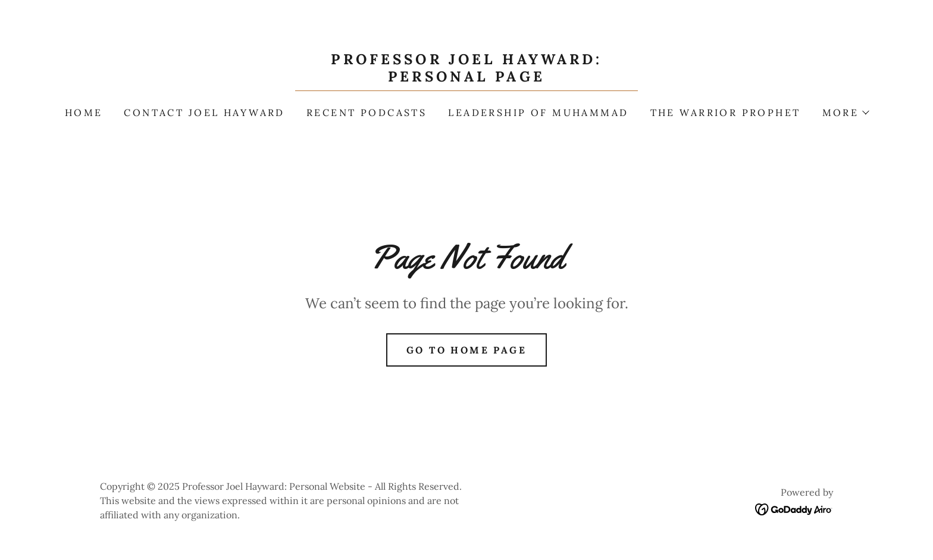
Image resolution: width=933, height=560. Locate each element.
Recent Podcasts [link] (367, 112)
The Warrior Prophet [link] (726, 112)
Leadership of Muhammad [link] (538, 112)
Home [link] (84, 112)
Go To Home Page (467, 350)
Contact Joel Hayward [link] (204, 112)
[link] (467, 78)
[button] (846, 112)
